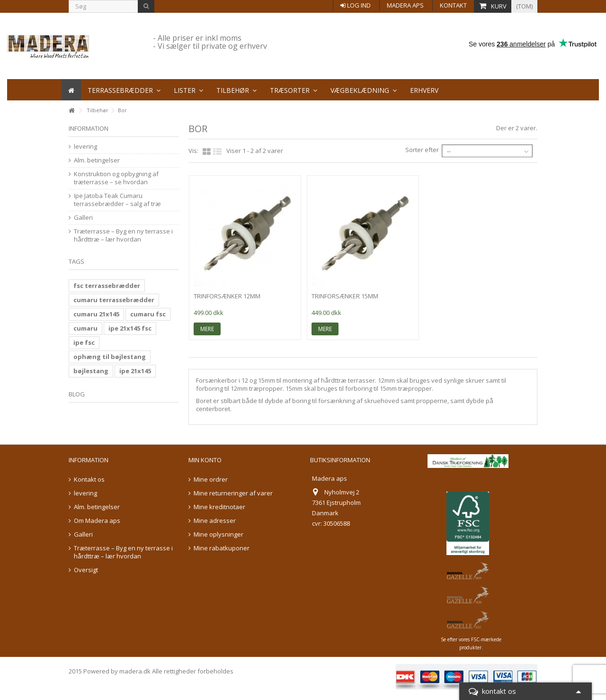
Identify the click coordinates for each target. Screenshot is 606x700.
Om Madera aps (97, 521)
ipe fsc (84, 342)
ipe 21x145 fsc (130, 328)
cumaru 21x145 (96, 314)
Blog (77, 394)
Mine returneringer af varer (233, 493)
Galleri (83, 218)
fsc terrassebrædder (107, 286)
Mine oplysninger (218, 534)
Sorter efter (422, 150)
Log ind (356, 5)
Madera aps (405, 5)
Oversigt (86, 570)
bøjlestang (91, 371)
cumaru (85, 328)
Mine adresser (215, 521)
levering (85, 147)
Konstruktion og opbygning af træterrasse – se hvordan (116, 178)
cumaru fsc (148, 314)
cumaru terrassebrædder (114, 300)
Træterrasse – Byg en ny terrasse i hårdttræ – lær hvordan (123, 235)
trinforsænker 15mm (345, 296)
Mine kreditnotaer (219, 507)
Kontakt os (89, 480)
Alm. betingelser (97, 160)
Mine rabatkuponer (222, 548)
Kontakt (453, 5)
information (89, 128)
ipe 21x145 (135, 371)
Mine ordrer (211, 480)
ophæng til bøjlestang (110, 357)
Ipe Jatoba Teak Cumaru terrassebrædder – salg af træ (117, 200)
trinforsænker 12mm (227, 296)
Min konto (205, 460)
